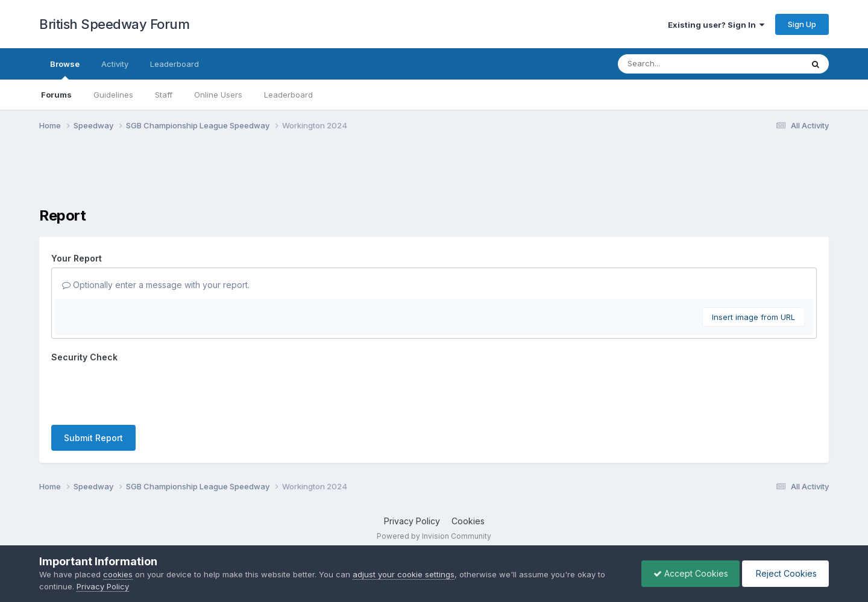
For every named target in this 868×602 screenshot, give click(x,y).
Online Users (218, 95)
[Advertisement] (434, 177)
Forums (56, 95)
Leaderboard (288, 95)
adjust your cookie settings (404, 574)
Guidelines (113, 95)
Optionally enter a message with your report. (156, 285)
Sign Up (802, 24)
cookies (118, 574)
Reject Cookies (785, 573)
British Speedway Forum (114, 24)
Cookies (468, 521)
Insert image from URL (753, 317)
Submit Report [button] (93, 438)
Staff (164, 95)
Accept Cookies (688, 573)
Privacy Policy (412, 521)
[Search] (677, 64)
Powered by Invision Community (434, 536)
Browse (65, 69)
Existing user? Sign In (716, 25)
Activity (115, 64)
